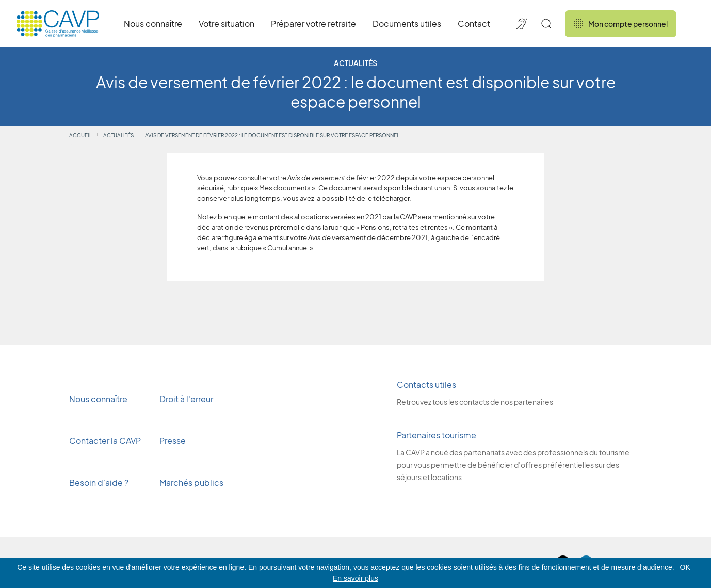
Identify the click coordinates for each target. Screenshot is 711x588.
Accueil (80, 135)
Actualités (118, 135)
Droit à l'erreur (186, 399)
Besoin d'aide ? (99, 482)
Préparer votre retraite (313, 23)
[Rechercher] (546, 24)
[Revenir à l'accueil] (58, 24)
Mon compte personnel (621, 24)
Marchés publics (191, 482)
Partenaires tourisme (437, 435)
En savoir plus (355, 578)
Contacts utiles (426, 384)
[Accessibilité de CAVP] (522, 24)
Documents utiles (407, 23)
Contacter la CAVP (105, 441)
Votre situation (227, 23)
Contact (474, 23)
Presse (173, 441)
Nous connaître (153, 23)
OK (685, 567)
